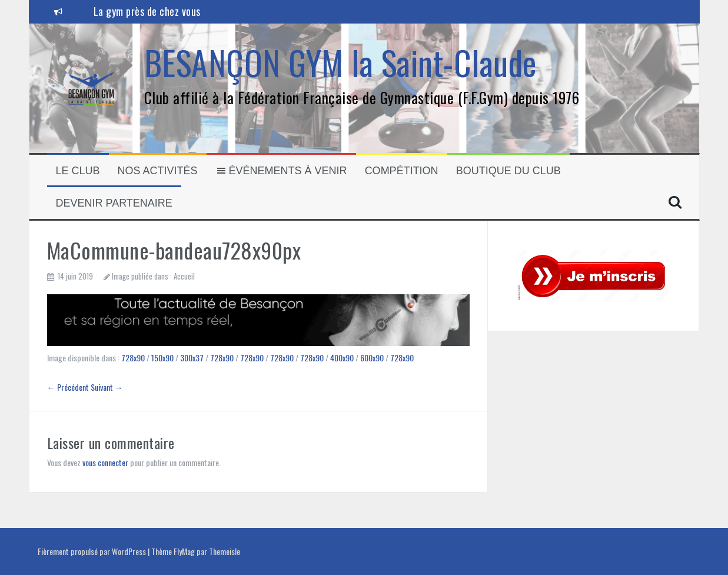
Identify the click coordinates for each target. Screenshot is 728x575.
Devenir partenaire (114, 203)
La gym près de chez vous (147, 11)
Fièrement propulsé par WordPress (93, 551)
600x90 (372, 358)
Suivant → (107, 387)
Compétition (402, 171)
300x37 (192, 358)
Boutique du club (508, 171)
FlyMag (184, 551)
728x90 (133, 358)
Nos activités (158, 171)
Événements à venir (281, 171)
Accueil (184, 276)
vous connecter (105, 462)
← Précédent (68, 387)
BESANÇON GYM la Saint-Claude (340, 62)
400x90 (342, 358)
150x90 (162, 358)
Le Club (78, 171)
